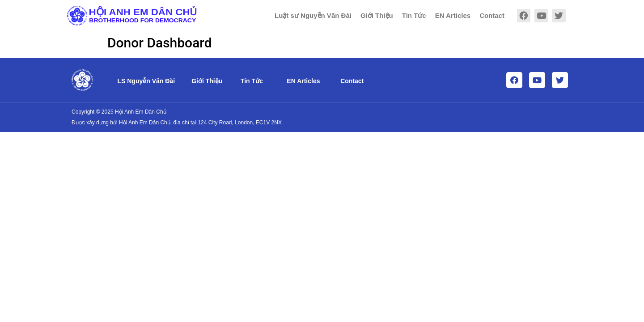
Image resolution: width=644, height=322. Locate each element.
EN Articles (453, 15)
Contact (492, 15)
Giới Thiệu (377, 15)
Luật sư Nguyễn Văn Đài (313, 15)
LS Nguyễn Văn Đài (146, 81)
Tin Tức (414, 15)
